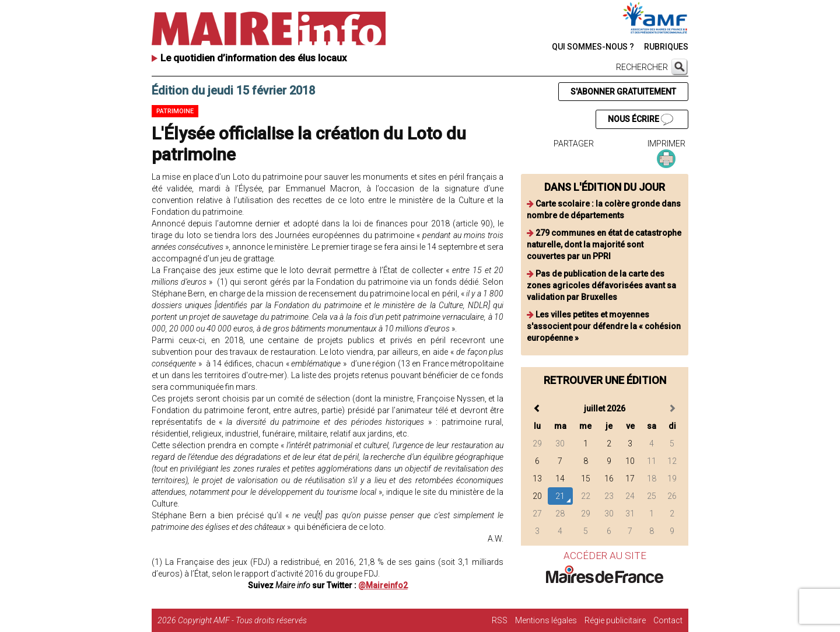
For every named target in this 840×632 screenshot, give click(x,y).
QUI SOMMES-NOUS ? (593, 47)
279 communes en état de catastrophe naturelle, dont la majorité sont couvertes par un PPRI (604, 245)
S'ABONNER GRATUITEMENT (623, 92)
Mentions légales (546, 620)
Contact (668, 620)
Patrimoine (175, 111)
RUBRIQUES (666, 47)
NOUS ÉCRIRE (640, 120)
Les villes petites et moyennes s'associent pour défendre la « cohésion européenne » (604, 326)
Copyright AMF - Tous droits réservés (242, 620)
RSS (500, 620)
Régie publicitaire (615, 620)
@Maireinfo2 (383, 585)
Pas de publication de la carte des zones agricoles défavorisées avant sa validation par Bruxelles (601, 285)
